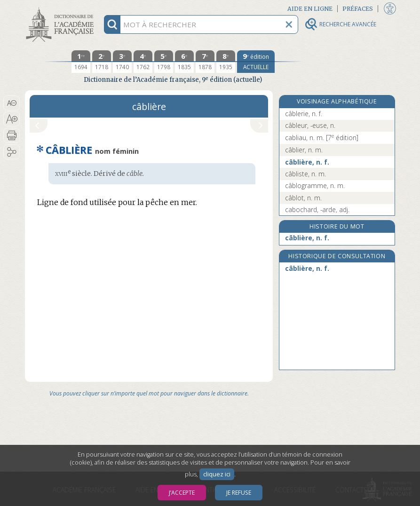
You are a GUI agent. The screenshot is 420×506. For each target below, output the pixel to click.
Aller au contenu (62, 8)
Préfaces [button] (358, 9)
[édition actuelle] (256, 62)
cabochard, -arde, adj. (317, 210)
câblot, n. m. (303, 198)
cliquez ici (217, 474)
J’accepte (182, 493)
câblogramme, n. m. (315, 186)
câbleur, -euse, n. (310, 125)
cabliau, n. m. (322, 138)
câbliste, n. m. (305, 174)
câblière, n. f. (307, 162)
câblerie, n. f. (304, 114)
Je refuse (239, 493)
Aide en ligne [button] (310, 9)
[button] (12, 103)
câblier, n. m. (304, 150)
